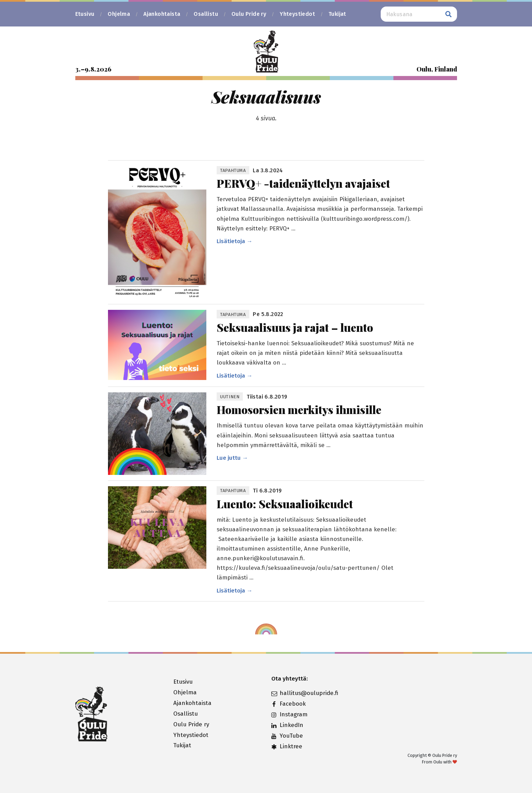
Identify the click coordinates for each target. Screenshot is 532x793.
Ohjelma (119, 14)
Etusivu (85, 14)
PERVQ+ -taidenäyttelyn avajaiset (303, 183)
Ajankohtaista (162, 14)
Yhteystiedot (297, 14)
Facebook (289, 704)
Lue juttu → (232, 458)
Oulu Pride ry (249, 14)
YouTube (287, 736)
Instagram (289, 714)
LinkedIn (287, 725)
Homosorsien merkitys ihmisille (299, 409)
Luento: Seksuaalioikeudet (285, 504)
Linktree (287, 746)
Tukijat (337, 14)
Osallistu (206, 14)
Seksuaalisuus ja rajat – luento (295, 327)
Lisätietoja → (235, 241)
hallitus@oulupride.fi (305, 693)
